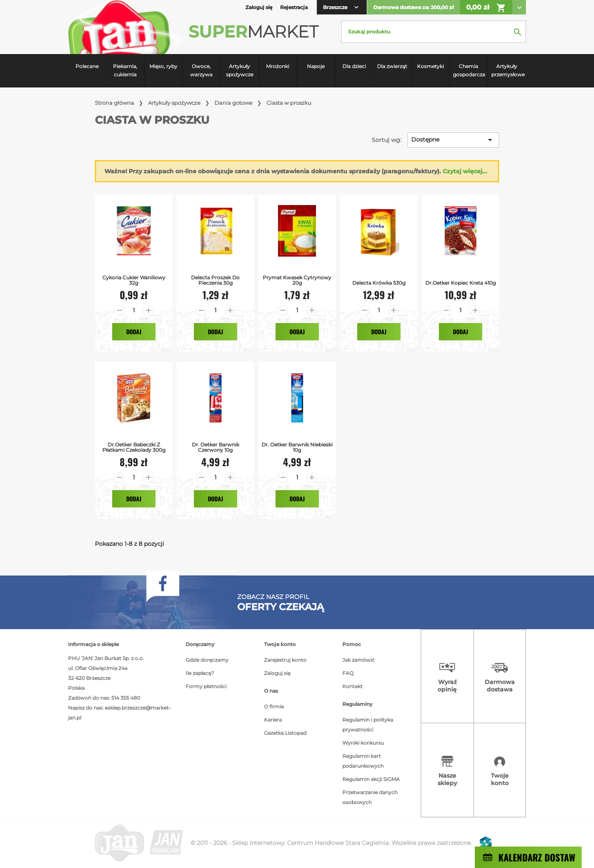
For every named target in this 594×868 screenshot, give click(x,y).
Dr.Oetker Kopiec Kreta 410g (461, 283)
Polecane (87, 66)
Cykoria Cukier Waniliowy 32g (134, 280)
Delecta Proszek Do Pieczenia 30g (215, 280)
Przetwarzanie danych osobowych (370, 797)
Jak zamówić (358, 660)
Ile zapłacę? (200, 673)
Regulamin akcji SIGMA (371, 779)
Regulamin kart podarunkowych (363, 761)
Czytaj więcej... (465, 171)
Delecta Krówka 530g (379, 283)
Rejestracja (294, 7)
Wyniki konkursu (363, 743)
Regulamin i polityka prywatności (368, 725)
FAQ (348, 673)
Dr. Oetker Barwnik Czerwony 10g (216, 447)
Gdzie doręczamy (207, 660)
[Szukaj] (434, 32)
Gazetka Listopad (285, 733)
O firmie (274, 706)
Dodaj (134, 331)
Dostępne (453, 140)
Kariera (273, 720)
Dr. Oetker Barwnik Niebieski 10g (297, 447)
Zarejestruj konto (285, 660)
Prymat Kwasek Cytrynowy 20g (297, 280)
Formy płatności (206, 686)
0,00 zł (486, 8)
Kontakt (352, 686)
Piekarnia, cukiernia (125, 70)
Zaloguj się (277, 673)
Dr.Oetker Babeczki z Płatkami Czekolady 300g (134, 447)
